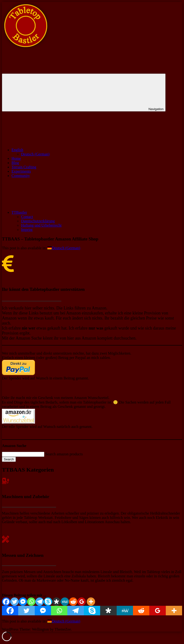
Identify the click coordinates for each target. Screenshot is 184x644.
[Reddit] (73, 602)
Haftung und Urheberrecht (41, 225)
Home (16, 158)
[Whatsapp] (31, 602)
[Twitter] (14, 602)
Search (9, 459)
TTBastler (55, 212)
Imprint (27, 230)
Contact (27, 217)
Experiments (21, 171)
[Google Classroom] (82, 602)
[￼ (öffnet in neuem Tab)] (18, 374)
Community (21, 176)
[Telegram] (40, 602)
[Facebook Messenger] (23, 602)
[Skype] (48, 602)
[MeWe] (65, 602)
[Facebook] (6, 602)
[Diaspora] (56, 602)
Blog (15, 163)
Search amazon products (64, 454)
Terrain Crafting (24, 167)
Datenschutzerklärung (38, 221)
